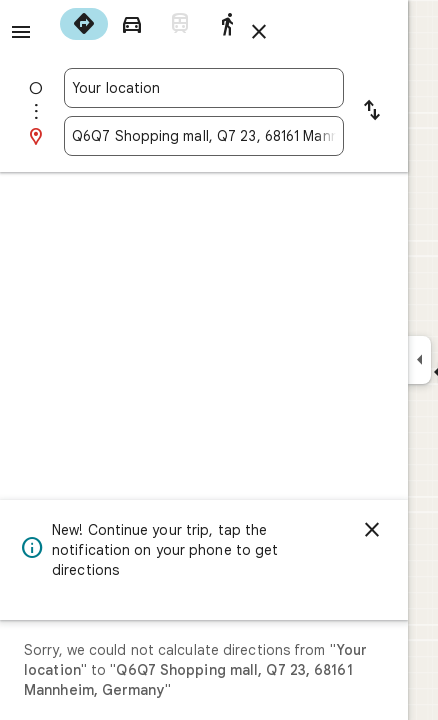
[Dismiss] (372, 530)
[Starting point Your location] (204, 88)
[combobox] (204, 88)
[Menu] (21, 32)
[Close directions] (259, 32)
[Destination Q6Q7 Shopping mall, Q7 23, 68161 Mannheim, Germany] (204, 136)
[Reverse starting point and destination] (372, 112)
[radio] (84, 24)
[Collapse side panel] (419, 360)
